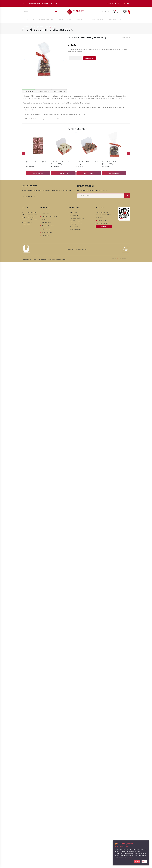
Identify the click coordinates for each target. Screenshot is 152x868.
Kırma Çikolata (51, 27)
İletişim (104, 226)
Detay (131, 857)
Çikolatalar (41, 27)
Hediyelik (112, 20)
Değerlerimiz (74, 215)
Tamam (137, 862)
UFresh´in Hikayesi (76, 221)
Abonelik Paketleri (48, 226)
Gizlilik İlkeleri (51, 259)
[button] (43, 83)
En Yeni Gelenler (46, 20)
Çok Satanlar (82, 20)
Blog (123, 20)
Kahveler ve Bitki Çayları (50, 216)
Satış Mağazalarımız (76, 224)
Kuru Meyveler (47, 223)
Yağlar (44, 219)
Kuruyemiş (45, 213)
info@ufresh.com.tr (103, 223)
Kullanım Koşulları (61, 259)
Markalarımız (74, 227)
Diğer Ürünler (46, 229)
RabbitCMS (125, 259)
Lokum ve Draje (47, 232)
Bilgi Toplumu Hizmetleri (77, 218)
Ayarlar (144, 862)
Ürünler (31, 20)
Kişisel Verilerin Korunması (40, 259)
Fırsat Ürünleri (64, 20)
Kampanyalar (98, 20)
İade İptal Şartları (27, 259)
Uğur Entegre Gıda (75, 230)
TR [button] (126, 3)
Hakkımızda (73, 212)
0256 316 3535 (101, 220)
